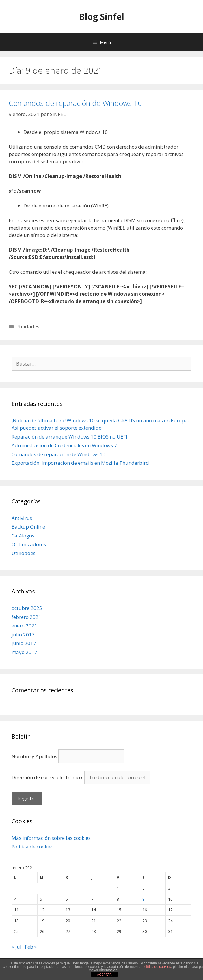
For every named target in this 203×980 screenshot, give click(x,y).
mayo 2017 (24, 652)
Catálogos (23, 536)
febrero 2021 (26, 617)
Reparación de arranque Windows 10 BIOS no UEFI (69, 437)
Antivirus (22, 518)
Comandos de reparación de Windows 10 (75, 103)
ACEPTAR (104, 975)
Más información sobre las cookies (51, 838)
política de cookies (157, 967)
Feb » (31, 947)
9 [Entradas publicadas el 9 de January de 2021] (144, 899)
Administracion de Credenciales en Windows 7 (64, 445)
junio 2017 (24, 643)
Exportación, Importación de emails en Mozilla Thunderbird (80, 463)
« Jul (16, 947)
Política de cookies (33, 847)
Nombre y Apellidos (34, 756)
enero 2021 (24, 626)
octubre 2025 (27, 608)
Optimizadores (29, 544)
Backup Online (28, 527)
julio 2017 (23, 635)
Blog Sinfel (101, 17)
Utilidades (27, 326)
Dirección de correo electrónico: (48, 777)
